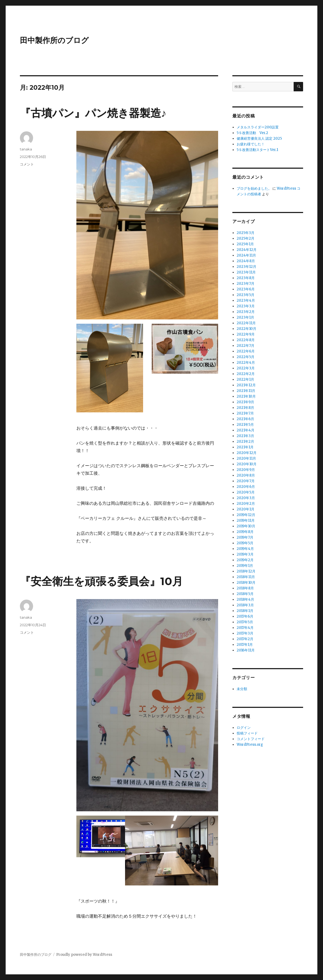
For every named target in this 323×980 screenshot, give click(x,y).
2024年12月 (247, 250)
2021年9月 (245, 402)
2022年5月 (246, 357)
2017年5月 (245, 622)
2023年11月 (246, 272)
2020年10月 (247, 464)
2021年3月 (245, 436)
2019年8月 (245, 532)
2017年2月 (245, 639)
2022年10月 (246, 329)
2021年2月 (245, 442)
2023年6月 (246, 289)
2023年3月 (246, 306)
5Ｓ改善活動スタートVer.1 (257, 150)
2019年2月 (245, 560)
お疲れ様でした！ (251, 144)
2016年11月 (246, 650)
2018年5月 (245, 594)
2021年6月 (245, 419)
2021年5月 (245, 425)
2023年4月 (246, 300)
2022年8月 (246, 340)
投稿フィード (247, 733)
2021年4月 (246, 430)
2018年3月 (245, 605)
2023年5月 (246, 295)
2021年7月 (245, 413)
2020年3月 (246, 498)
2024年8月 (246, 261)
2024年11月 (246, 255)
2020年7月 (246, 481)
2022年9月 (246, 334)
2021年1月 (245, 447)
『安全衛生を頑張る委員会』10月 (101, 581)
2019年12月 (246, 515)
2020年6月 (246, 487)
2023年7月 (246, 284)
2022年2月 (246, 374)
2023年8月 (246, 278)
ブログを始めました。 (254, 188)
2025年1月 (245, 244)
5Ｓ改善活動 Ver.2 (252, 133)
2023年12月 (246, 267)
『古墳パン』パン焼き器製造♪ (93, 113)
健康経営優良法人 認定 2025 (259, 138)
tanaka (26, 149)
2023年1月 (245, 317)
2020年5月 (246, 492)
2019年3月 (245, 554)
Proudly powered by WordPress (84, 955)
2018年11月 (246, 577)
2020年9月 (246, 470)
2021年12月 (246, 385)
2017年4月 (245, 628)
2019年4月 (245, 549)
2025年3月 (246, 233)
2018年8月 (245, 588)
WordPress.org (250, 745)
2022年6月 (246, 351)
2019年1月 (245, 566)
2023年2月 (246, 312)
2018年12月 (246, 571)
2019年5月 (245, 543)
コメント (27, 164)
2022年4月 (246, 363)
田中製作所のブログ (54, 40)
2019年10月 (246, 526)
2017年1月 (245, 645)
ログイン (244, 728)
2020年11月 (246, 458)
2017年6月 (245, 616)
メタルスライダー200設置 (258, 127)
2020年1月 (246, 509)
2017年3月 (245, 633)
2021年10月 (246, 396)
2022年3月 (246, 368)
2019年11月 (246, 520)
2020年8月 (246, 475)
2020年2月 (246, 504)
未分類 (242, 689)
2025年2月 (246, 238)
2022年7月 (246, 346)
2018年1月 (245, 611)
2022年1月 (245, 379)
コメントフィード (251, 739)
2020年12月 (247, 453)
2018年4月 (245, 599)
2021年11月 (246, 391)
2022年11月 (246, 323)
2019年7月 (245, 537)
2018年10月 (246, 583)
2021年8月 (245, 408)
